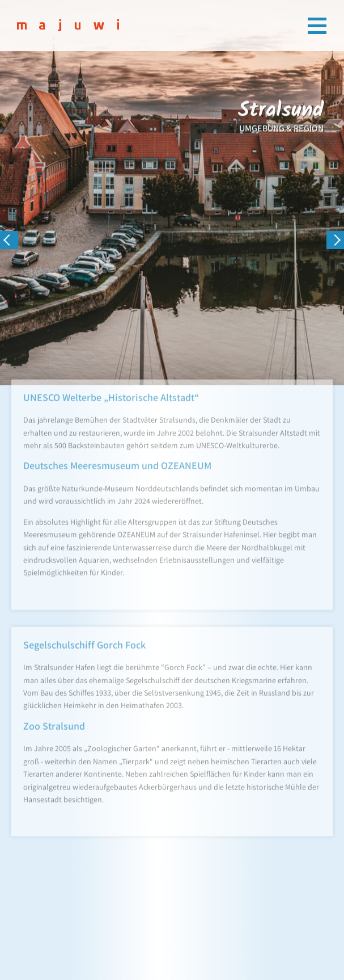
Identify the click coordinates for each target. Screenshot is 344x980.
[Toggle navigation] (317, 26)
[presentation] (9, 240)
